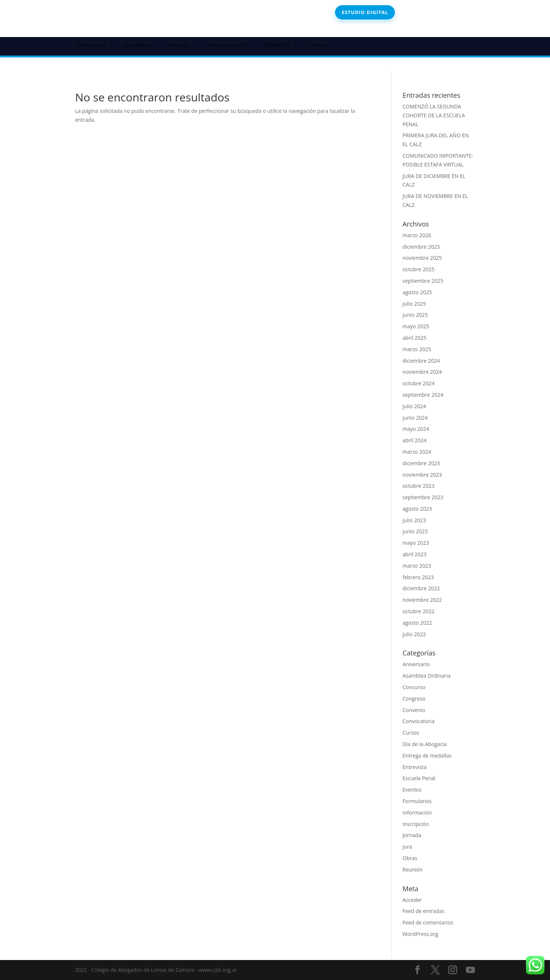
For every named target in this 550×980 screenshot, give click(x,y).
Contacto (318, 46)
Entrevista (415, 767)
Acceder (412, 900)
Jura (408, 847)
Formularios (417, 801)
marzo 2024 (417, 452)
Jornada (412, 835)
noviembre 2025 (422, 258)
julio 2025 (414, 304)
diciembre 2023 (421, 463)
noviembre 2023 (422, 475)
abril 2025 (415, 338)
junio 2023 (415, 531)
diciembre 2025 (421, 247)
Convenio (414, 710)
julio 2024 (414, 406)
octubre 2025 (419, 269)
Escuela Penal (419, 778)
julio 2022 (414, 634)
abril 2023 (415, 554)
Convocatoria (419, 721)
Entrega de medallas (427, 756)
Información (417, 813)
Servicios (178, 46)
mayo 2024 (416, 429)
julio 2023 (414, 520)
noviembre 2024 (422, 372)
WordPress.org (420, 934)
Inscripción (416, 824)
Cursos (411, 733)
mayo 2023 (416, 543)
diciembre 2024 (421, 361)
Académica (137, 46)
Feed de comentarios (428, 922)
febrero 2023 (418, 577)
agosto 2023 (417, 509)
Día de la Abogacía (425, 744)
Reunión (413, 870)
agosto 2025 (417, 292)
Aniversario (416, 664)
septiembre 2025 (423, 281)
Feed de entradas (424, 911)
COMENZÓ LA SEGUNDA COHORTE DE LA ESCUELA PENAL (434, 115)
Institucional (91, 46)
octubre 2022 (419, 611)
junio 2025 (415, 315)
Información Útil (227, 46)
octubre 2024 (419, 383)
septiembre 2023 (423, 497)
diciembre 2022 (421, 588)
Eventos (412, 790)
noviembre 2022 (422, 600)
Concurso (414, 687)
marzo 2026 (417, 235)
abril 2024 (415, 440)
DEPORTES (277, 46)
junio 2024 (415, 418)
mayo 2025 (416, 326)
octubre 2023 (419, 486)
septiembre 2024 (423, 395)
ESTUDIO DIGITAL (365, 12)
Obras (410, 858)
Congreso (414, 699)
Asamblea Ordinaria (427, 676)
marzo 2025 (417, 349)
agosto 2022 (417, 623)
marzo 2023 (417, 566)
